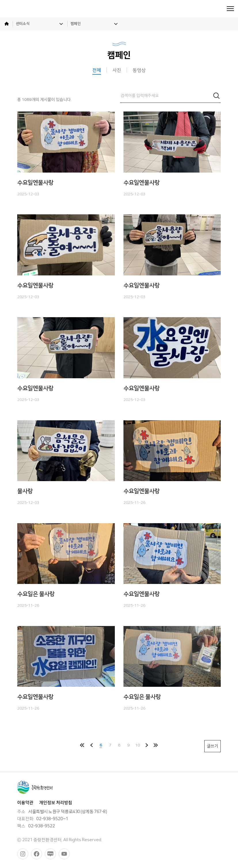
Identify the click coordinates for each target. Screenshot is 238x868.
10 (138, 745)
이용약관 (25, 803)
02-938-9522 (42, 826)
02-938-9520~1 (52, 819)
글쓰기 (213, 746)
